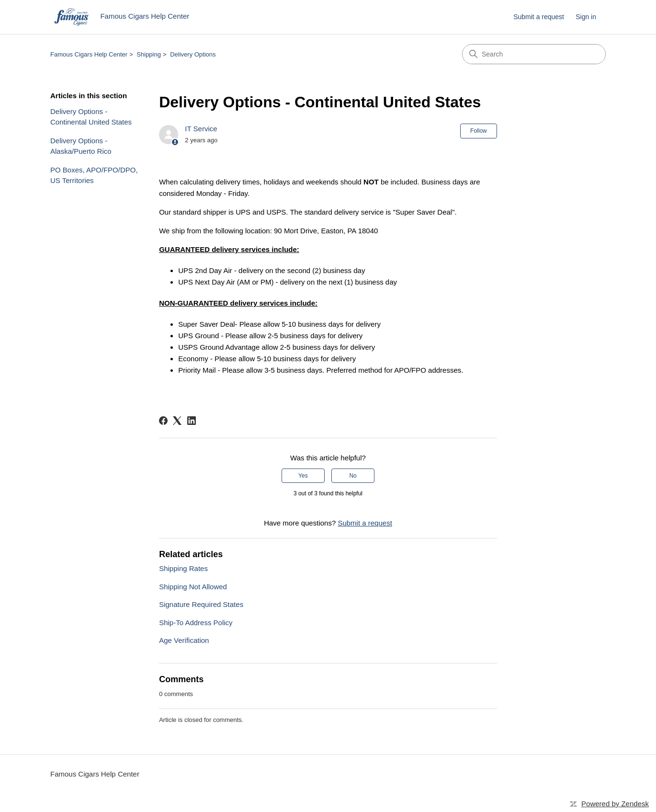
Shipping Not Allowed (193, 587)
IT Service (201, 129)
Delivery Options (193, 54)
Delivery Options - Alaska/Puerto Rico (81, 146)
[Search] (534, 54)
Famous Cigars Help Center (89, 54)
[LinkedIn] (192, 421)
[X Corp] (177, 421)
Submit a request (539, 17)
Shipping (149, 54)
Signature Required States (201, 604)
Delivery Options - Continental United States (91, 117)
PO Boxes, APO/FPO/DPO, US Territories (94, 175)
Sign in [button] (586, 17)
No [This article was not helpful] (353, 476)
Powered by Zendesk (615, 804)
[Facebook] (163, 421)
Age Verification (184, 640)
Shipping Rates (183, 568)
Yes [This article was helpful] (303, 476)
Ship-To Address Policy (196, 623)
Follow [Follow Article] (479, 131)
